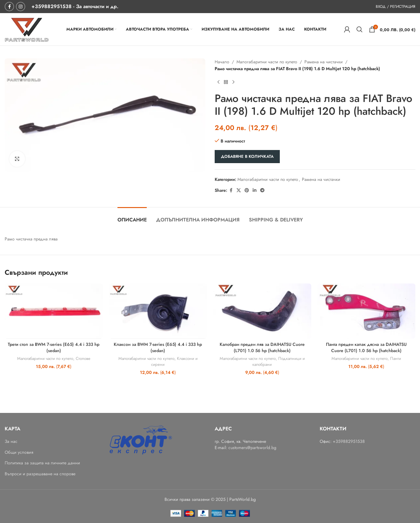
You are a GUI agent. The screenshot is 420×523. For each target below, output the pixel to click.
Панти (396, 358)
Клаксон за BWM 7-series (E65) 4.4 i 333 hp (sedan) (158, 347)
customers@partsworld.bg (252, 448)
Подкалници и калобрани (279, 361)
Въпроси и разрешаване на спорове (40, 474)
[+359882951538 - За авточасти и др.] (75, 6)
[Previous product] (218, 82)
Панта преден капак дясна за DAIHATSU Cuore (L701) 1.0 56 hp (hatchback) (366, 347)
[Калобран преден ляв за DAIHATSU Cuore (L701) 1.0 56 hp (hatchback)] (262, 311)
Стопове (83, 358)
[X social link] (239, 190)
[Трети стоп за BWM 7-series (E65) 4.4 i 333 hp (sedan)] (54, 311)
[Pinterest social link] (247, 190)
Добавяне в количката (247, 156)
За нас (11, 441)
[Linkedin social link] (255, 190)
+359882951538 (349, 441)
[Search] (360, 29)
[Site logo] (27, 29)
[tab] (132, 217)
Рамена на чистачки (324, 62)
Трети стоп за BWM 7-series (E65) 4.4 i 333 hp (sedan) (54, 347)
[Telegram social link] (262, 190)
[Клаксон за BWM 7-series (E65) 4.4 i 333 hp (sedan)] (158, 311)
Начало (222, 62)
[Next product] (233, 82)
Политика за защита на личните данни (42, 463)
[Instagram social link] (21, 7)
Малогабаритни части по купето (267, 62)
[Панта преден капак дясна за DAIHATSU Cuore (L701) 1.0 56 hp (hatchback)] (367, 311)
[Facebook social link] (9, 7)
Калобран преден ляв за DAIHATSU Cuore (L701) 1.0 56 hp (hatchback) (262, 347)
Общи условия (19, 452)
